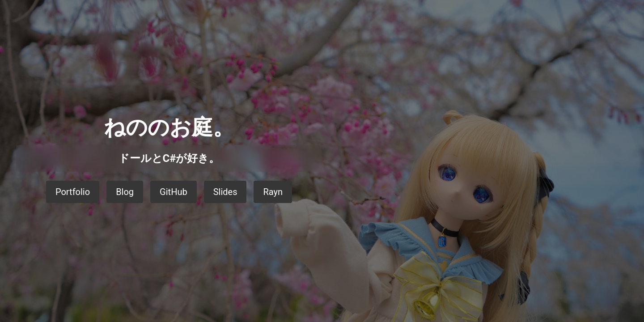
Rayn (273, 192)
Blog (125, 192)
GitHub (174, 192)
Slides (225, 192)
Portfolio (73, 192)
